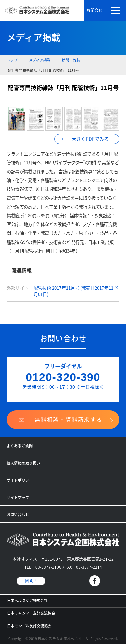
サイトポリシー (20, 480)
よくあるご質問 (20, 446)
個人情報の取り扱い (23, 463)
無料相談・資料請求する (69, 419)
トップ (12, 60)
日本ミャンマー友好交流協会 (31, 613)
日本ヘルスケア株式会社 (27, 600)
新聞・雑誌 (71, 60)
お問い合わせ (18, 514)
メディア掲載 (40, 60)
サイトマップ (18, 497)
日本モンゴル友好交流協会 (29, 626)
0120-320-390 (63, 377)
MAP (31, 581)
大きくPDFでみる (90, 139)
